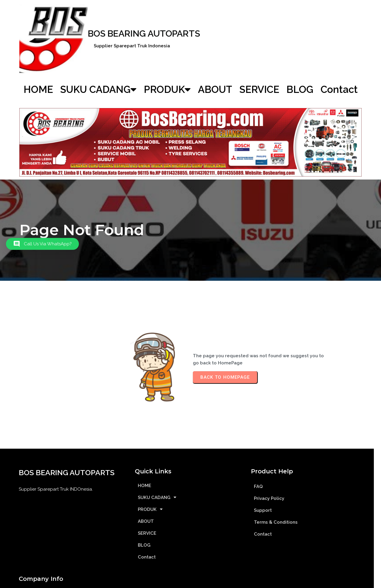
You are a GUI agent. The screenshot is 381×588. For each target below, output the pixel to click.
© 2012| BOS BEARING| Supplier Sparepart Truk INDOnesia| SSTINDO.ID (191, 581)
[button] (42, 248)
